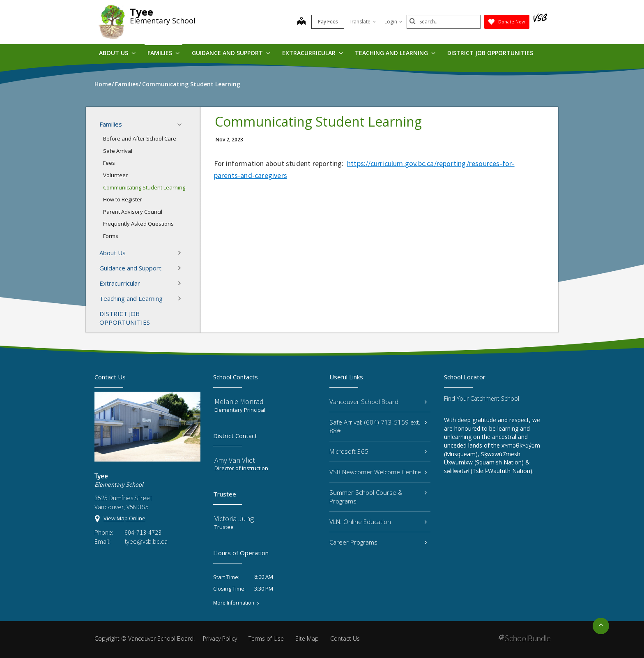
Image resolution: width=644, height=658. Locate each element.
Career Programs (378, 542)
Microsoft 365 (378, 451)
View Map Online (124, 518)
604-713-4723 (143, 532)
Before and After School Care (140, 139)
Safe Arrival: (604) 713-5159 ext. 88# (378, 426)
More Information (234, 603)
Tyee (141, 12)
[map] (301, 22)
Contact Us (345, 638)
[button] (182, 125)
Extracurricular (313, 53)
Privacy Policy (220, 638)
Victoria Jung (234, 518)
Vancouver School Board (378, 402)
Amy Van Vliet (235, 460)
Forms (111, 236)
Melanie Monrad (239, 401)
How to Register (123, 199)
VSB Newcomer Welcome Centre (378, 472)
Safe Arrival (118, 151)
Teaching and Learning (395, 53)
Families (163, 53)
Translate (362, 22)
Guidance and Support (231, 53)
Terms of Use (266, 638)
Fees (109, 163)
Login (393, 22)
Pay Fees (328, 22)
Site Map (307, 638)
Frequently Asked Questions (138, 224)
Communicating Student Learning (144, 187)
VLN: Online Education (378, 522)
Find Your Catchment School (482, 398)
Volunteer (115, 175)
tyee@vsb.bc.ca (146, 541)
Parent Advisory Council (133, 212)
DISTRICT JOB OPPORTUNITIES (490, 53)
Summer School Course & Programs (378, 497)
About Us (117, 53)
